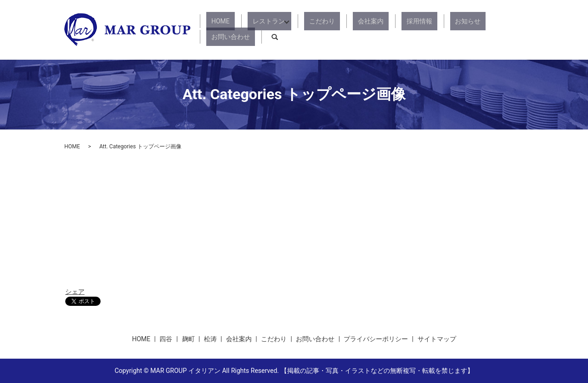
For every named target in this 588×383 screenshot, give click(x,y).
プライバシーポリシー (376, 339)
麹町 (188, 339)
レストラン (267, 30)
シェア (75, 292)
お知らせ (433, 30)
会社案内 (356, 30)
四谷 (166, 339)
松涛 (210, 339)
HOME (229, 30)
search (517, 30)
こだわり (317, 30)
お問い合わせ (478, 30)
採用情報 (394, 30)
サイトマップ (437, 339)
